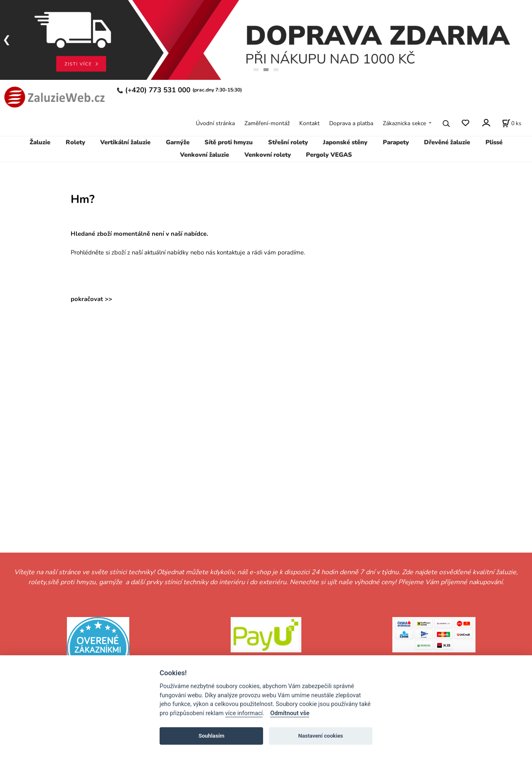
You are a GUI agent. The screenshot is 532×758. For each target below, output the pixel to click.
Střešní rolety (288, 142)
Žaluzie (40, 142)
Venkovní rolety (268, 155)
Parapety (396, 142)
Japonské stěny (345, 142)
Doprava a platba (351, 123)
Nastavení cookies (320, 736)
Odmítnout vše (290, 713)
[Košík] (512, 123)
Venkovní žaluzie (204, 155)
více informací (244, 713)
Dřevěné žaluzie (447, 142)
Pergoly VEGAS (329, 155)
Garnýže (178, 142)
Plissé (494, 142)
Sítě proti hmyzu (229, 142)
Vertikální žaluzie (125, 142)
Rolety (75, 142)
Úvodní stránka (215, 123)
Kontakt (309, 123)
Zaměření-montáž (267, 123)
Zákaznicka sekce (404, 123)
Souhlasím (212, 736)
